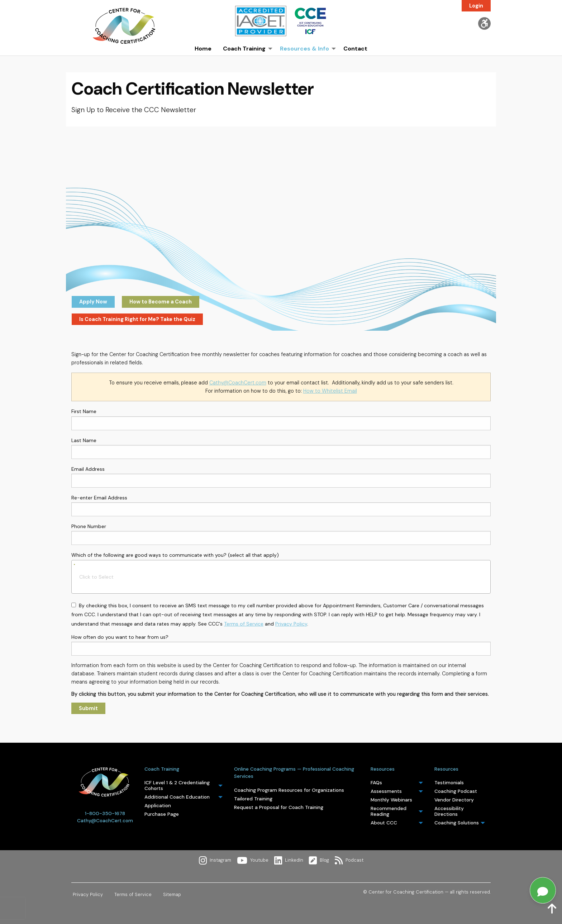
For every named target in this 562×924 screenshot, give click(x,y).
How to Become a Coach (161, 302)
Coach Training (162, 769)
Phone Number (281, 534)
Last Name (281, 448)
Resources (383, 769)
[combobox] (281, 577)
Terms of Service (244, 624)
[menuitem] (203, 59)
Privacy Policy (291, 624)
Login (476, 6)
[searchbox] (287, 577)
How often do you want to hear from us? (281, 645)
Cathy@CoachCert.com (238, 383)
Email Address (281, 477)
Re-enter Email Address (281, 505)
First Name (281, 419)
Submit (88, 708)
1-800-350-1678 (105, 813)
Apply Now (93, 302)
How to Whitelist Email (330, 391)
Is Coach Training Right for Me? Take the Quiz (137, 319)
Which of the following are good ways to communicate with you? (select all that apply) (281, 572)
